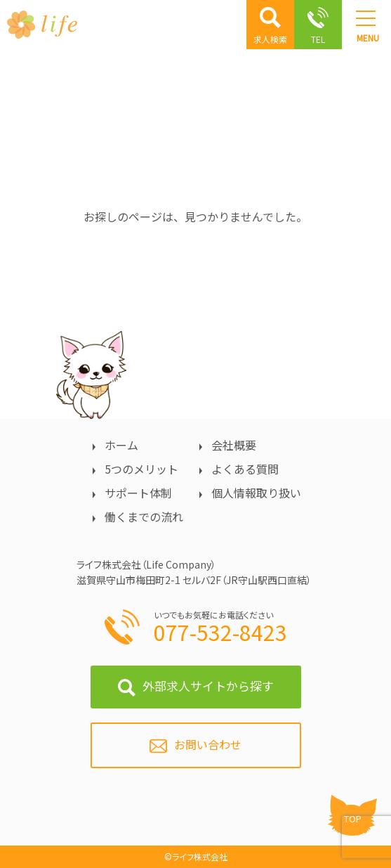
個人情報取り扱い (256, 493)
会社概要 (234, 445)
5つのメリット (141, 469)
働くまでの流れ (144, 517)
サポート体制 (138, 493)
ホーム (121, 445)
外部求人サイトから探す (208, 686)
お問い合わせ (208, 744)
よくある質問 (245, 469)
